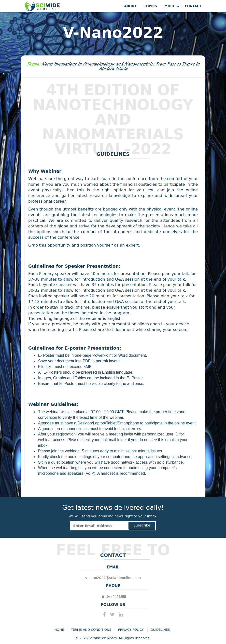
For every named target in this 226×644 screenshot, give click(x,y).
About (130, 6)
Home (59, 630)
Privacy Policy (131, 630)
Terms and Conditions (91, 630)
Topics (150, 6)
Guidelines (160, 630)
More (170, 6)
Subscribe (142, 525)
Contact (193, 6)
